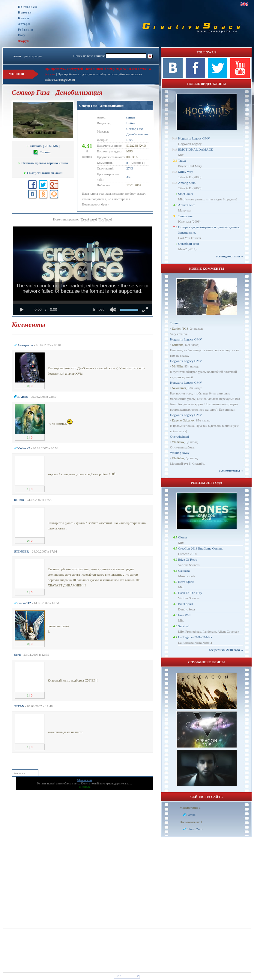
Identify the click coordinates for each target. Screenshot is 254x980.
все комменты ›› (231, 470)
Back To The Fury (190, 593)
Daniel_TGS (180, 328)
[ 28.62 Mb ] (43, 146)
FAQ (21, 35)
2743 (130, 168)
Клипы (24, 18)
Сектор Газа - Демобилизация (101, 106)
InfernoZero (194, 829)
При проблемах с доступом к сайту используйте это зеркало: (100, 74)
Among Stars (187, 183)
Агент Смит (187, 205)
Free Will (184, 615)
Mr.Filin (177, 366)
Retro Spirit (186, 582)
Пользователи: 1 (191, 822)
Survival (184, 626)
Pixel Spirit (186, 604)
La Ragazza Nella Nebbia (195, 637)
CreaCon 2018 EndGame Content (200, 548)
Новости (25, 12)
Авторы (24, 24)
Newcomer (179, 388)
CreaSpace (88, 219)
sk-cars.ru (125, 783)
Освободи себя (188, 244)
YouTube (105, 219)
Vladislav (178, 442)
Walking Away (180, 453)
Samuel (191, 815)
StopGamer (186, 194)
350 (129, 177)
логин (17, 56)
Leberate (178, 345)
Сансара (184, 571)
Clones (183, 537)
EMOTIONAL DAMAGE (196, 149)
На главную (28, 7)
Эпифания (185, 216)
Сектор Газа (135, 129)
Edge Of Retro (188, 559)
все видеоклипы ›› (229, 256)
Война (131, 123)
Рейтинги (26, 30)
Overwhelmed (179, 436)
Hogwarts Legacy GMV (194, 138)
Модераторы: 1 (190, 808)
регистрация (33, 56)
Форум (24, 41)
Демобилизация (137, 134)
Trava (182, 160)
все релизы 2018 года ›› (226, 650)
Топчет (175, 323)
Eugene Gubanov (183, 420)
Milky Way (185, 172)
